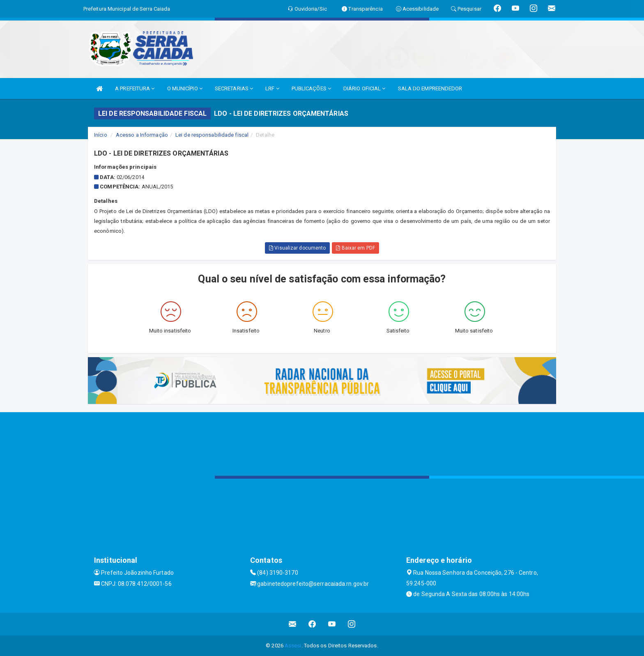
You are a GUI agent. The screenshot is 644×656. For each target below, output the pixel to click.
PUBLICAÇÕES (311, 88)
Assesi (293, 646)
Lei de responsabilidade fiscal (212, 135)
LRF (272, 88)
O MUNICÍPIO (185, 88)
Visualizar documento (297, 248)
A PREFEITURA (135, 88)
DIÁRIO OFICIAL (365, 88)
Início (101, 135)
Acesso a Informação (142, 135)
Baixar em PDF (355, 248)
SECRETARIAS (234, 88)
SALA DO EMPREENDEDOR (430, 88)
